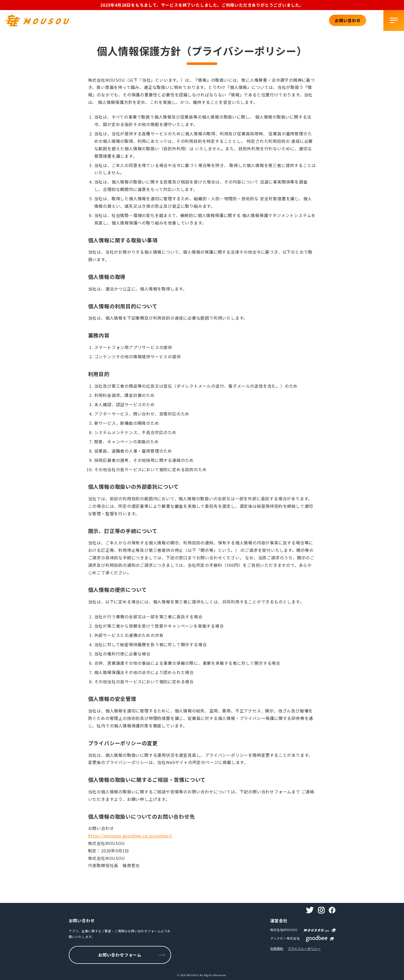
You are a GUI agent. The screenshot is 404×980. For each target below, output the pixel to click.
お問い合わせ (348, 20)
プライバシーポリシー (304, 948)
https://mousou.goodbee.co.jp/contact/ (130, 836)
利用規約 (277, 948)
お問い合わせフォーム (120, 955)
